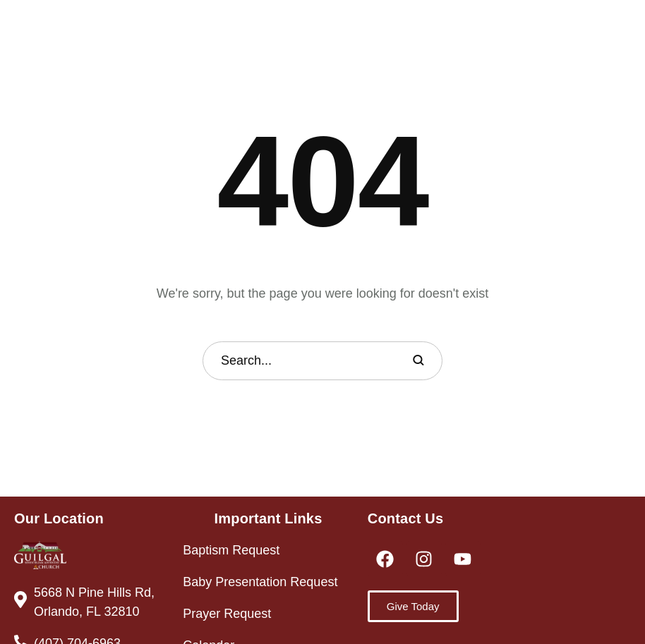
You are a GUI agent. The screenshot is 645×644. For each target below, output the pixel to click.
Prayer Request (227, 614)
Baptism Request (231, 550)
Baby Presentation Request (260, 582)
